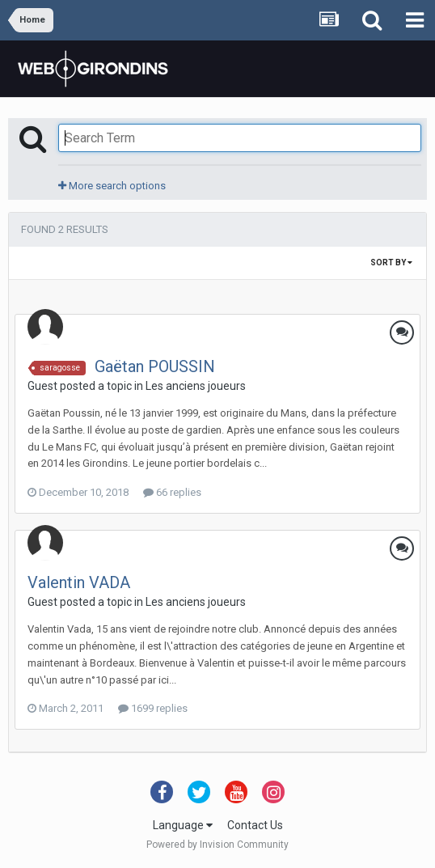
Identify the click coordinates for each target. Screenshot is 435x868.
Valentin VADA (79, 582)
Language (183, 825)
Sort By (391, 263)
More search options (112, 186)
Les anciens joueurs (196, 386)
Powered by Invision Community (217, 845)
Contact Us (255, 825)
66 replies (172, 492)
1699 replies (153, 708)
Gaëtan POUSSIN (155, 366)
